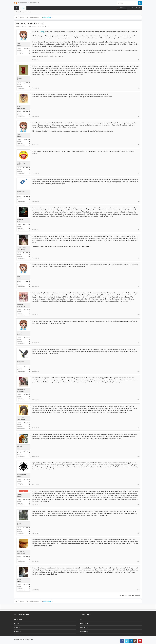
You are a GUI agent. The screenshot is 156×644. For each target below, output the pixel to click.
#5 (139, 173)
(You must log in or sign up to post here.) (130, 595)
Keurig (42, 32)
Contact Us (18, 631)
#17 (138, 505)
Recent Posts (29, 12)
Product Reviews (27, 26)
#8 (139, 258)
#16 (138, 485)
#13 (138, 400)
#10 (138, 315)
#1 (139, 60)
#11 (138, 343)
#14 (138, 428)
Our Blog (17, 623)
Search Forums (20, 12)
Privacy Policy (84, 631)
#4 (139, 145)
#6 (139, 201)
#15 (138, 456)
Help (81, 619)
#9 (139, 286)
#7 (139, 230)
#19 (138, 561)
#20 (138, 590)
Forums (23, 8)
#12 (138, 371)
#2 (139, 88)
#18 (138, 533)
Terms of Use (83, 627)
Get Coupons (18, 619)
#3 (139, 116)
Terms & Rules (84, 623)
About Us (17, 627)
